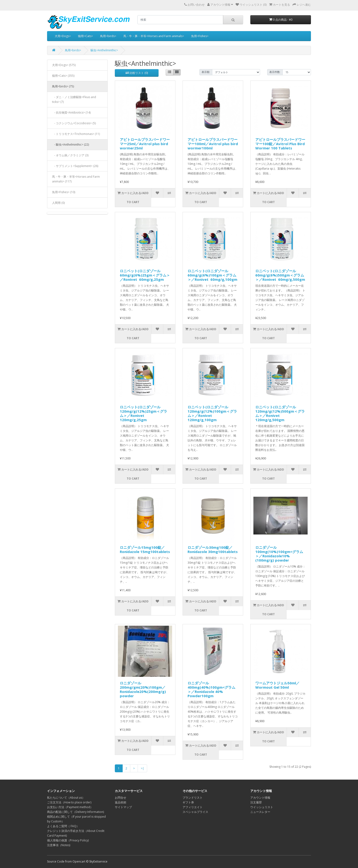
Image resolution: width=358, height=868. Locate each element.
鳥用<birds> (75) (63, 86)
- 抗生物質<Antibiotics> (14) (71, 112)
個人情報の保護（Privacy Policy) (68, 840)
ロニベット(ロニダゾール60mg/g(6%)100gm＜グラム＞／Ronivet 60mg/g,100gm (212, 275)
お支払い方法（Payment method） (70, 807)
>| (142, 768)
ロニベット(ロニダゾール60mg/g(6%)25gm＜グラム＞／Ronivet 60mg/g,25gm (145, 275)
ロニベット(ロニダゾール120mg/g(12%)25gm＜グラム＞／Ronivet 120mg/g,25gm (143, 413)
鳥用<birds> (108, 36)
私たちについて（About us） (66, 798)
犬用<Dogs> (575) (64, 65)
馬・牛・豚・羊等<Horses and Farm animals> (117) (76, 179)
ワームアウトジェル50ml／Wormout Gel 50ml (277, 685)
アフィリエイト (193, 807)
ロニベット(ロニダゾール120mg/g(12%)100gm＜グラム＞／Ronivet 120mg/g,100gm (212, 413)
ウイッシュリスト (262, 807)
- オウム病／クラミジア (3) (70, 155)
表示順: (206, 72)
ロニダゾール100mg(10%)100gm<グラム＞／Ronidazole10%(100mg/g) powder (279, 554)
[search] (180, 20)
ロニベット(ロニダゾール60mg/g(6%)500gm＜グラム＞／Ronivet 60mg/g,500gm (280, 275)
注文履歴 (256, 802)
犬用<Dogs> (63, 36)
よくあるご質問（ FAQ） (63, 826)
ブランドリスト (193, 798)
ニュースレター (260, 812)
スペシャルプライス (195, 812)
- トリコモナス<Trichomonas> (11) (76, 134)
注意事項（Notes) (59, 845)
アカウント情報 (260, 798)
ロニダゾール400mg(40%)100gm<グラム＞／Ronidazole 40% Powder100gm (211, 689)
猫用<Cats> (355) (63, 76)
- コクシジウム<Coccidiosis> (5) (74, 123)
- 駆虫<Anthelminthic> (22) (70, 145)
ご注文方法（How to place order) (69, 802)
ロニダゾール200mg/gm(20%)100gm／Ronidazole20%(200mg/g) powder (143, 689)
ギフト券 (188, 802)
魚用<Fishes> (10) (64, 192)
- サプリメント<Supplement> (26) (75, 166)
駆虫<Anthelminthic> (104, 50)
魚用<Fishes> (200, 36)
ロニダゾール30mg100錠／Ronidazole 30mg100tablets (213, 549)
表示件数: (275, 72)
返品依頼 (121, 802)
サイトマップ (123, 807)
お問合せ (121, 798)
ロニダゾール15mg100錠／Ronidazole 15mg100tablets (145, 549)
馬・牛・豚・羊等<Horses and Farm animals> (154, 36)
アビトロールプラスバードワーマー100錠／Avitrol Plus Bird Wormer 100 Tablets (280, 144)
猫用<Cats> (85, 36)
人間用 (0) (58, 203)
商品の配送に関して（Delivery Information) (75, 812)
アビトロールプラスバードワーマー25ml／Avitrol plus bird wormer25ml (145, 144)
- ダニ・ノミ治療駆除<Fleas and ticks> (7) (74, 99)
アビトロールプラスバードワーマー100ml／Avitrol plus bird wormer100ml (213, 144)
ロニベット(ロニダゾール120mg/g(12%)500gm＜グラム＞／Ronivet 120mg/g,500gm (280, 413)
